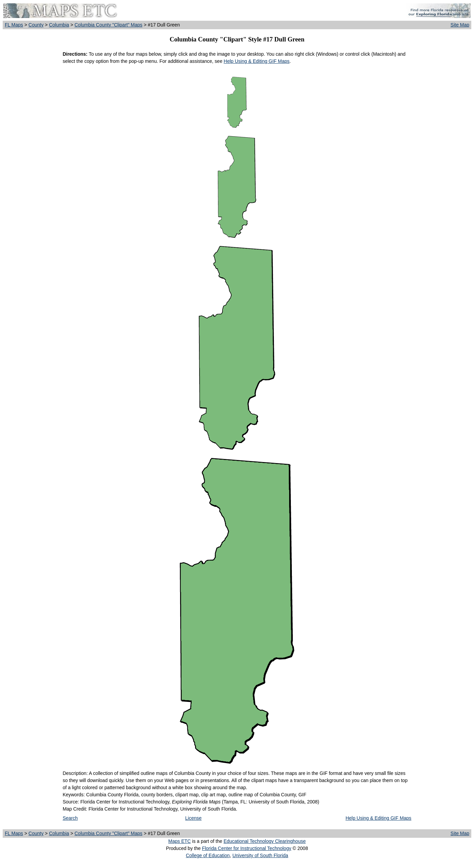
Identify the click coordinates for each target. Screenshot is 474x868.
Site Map (460, 25)
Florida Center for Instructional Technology (247, 848)
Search (70, 818)
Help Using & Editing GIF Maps (257, 61)
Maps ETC (179, 841)
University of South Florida (260, 855)
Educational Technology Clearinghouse (265, 841)
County (36, 25)
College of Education (208, 855)
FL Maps (14, 25)
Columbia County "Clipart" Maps (108, 25)
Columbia (59, 25)
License (193, 818)
